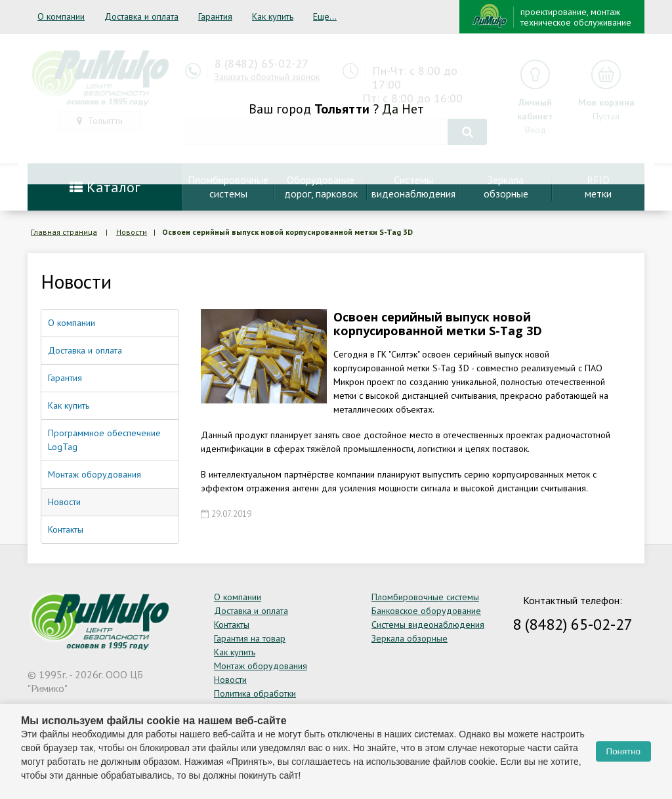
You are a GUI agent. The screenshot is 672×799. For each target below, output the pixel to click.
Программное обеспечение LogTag (104, 440)
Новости (132, 232)
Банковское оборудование (426, 611)
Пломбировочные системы (425, 597)
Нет (413, 109)
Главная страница (64, 232)
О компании (61, 16)
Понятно (623, 751)
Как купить (273, 16)
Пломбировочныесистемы (228, 187)
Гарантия (215, 16)
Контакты (66, 529)
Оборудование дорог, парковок (321, 187)
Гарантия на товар (250, 638)
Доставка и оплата (141, 16)
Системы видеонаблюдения (428, 625)
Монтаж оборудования (94, 474)
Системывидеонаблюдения (413, 187)
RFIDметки (598, 187)
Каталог (105, 187)
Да (390, 109)
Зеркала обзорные (409, 638)
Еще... (325, 16)
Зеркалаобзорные (506, 187)
